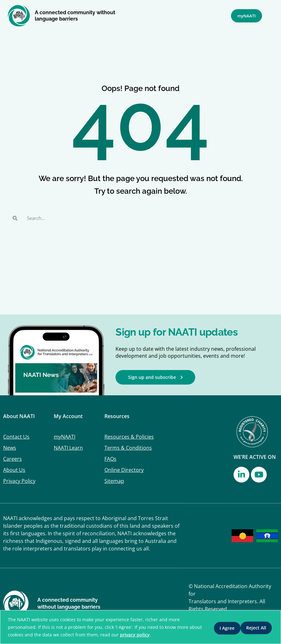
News (10, 448)
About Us (14, 470)
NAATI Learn (68, 448)
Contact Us (16, 437)
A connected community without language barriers (75, 16)
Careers (12, 459)
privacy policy (148, 635)
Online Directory (124, 470)
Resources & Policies (129, 437)
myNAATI (65, 437)
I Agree (257, 627)
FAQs (110, 459)
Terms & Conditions (128, 448)
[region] (140, 627)
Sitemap (114, 481)
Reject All (220, 627)
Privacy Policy (19, 481)
